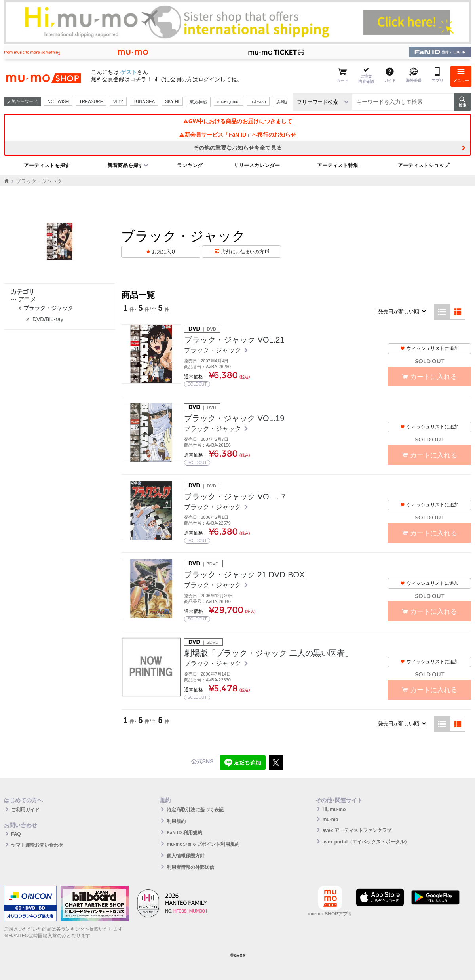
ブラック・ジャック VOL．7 (235, 497)
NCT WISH (58, 101)
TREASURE (91, 101)
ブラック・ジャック (213, 350)
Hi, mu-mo (334, 809)
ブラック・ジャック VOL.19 (234, 418)
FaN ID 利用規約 (184, 833)
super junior (229, 101)
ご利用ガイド (25, 810)
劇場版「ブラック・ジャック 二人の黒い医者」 (268, 653)
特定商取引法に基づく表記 (195, 810)
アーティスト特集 (338, 165)
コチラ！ (141, 79)
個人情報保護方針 (186, 856)
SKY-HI (172, 101)
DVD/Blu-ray (48, 319)
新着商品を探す (125, 165)
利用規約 (176, 821)
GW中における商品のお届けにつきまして (237, 121)
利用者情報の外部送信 (190, 867)
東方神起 (198, 102)
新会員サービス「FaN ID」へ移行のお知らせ (237, 135)
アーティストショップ (424, 165)
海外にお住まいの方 (245, 252)
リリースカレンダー (257, 165)
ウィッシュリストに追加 (429, 348)
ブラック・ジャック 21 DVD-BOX (244, 575)
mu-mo (331, 820)
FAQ (16, 834)
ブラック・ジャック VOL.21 (234, 340)
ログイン (209, 79)
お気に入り (164, 252)
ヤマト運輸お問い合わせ (37, 845)
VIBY (118, 101)
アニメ (23, 299)
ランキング (190, 165)
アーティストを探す (47, 165)
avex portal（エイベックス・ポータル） (366, 842)
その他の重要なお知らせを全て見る (237, 148)
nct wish (258, 101)
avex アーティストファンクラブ (357, 830)
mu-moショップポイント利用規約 (203, 844)
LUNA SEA (144, 101)
